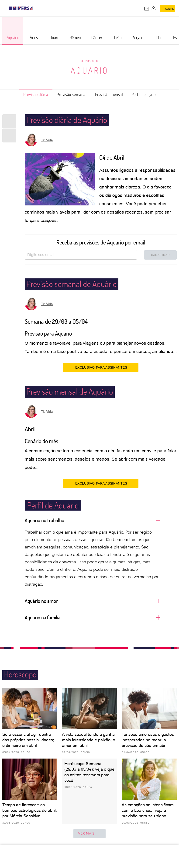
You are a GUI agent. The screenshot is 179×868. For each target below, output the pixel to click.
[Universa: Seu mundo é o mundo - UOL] (21, 8)
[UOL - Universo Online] (36, 8)
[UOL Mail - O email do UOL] (147, 9)
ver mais (89, 834)
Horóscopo (89, 61)
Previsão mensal (109, 94)
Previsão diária (36, 94)
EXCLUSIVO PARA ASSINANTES (101, 367)
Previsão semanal (72, 94)
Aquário (90, 70)
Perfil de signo (144, 94)
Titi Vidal (47, 140)
